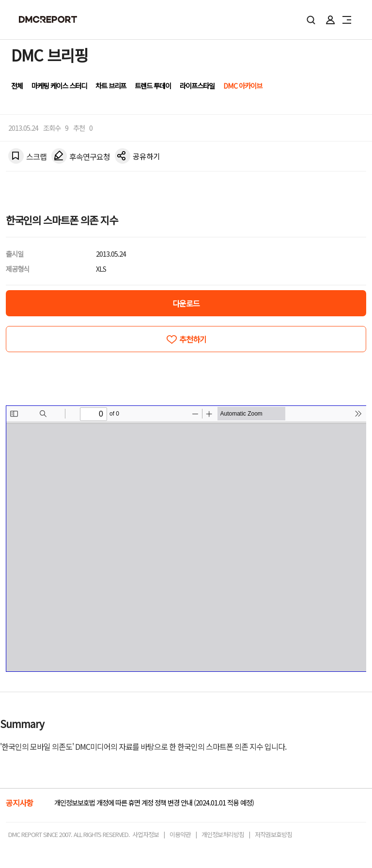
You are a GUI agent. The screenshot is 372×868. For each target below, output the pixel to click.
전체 (17, 85)
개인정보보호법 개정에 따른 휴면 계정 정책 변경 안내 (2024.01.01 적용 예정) (154, 802)
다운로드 (186, 303)
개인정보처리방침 (223, 834)
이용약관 (180, 834)
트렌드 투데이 (153, 85)
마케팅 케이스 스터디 (59, 85)
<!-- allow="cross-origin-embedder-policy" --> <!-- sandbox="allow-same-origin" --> (186, 539)
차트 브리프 (111, 85)
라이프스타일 (197, 85)
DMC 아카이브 (243, 85)
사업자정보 (146, 834)
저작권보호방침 (273, 834)
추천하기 (193, 339)
